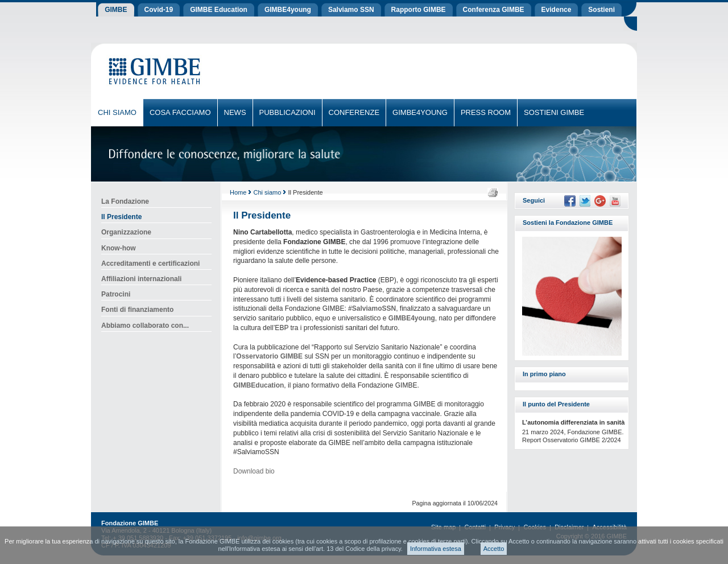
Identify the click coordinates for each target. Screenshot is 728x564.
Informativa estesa (436, 549)
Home (238, 192)
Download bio (254, 471)
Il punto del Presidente (556, 404)
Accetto (494, 549)
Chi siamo (267, 192)
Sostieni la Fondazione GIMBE (568, 223)
